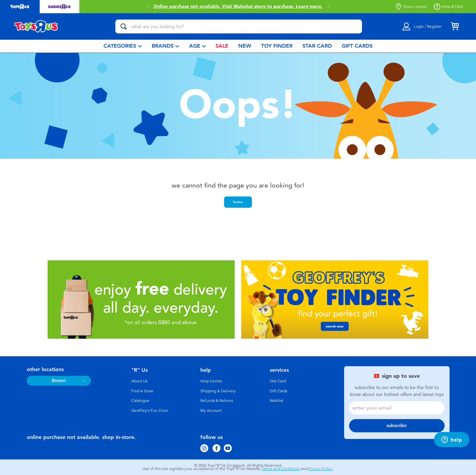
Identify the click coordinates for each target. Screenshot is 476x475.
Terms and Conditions (281, 469)
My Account (211, 410)
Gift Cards (278, 391)
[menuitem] (123, 46)
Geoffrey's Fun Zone (150, 410)
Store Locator (411, 7)
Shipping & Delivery (218, 391)
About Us (139, 381)
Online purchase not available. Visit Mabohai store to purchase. (238, 7)
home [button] (238, 202)
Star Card (278, 381)
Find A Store (142, 391)
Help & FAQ (448, 7)
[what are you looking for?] (239, 26)
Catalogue (140, 401)
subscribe (397, 426)
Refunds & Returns (217, 401)
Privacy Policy (320, 469)
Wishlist (277, 401)
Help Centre (211, 381)
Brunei (59, 381)
